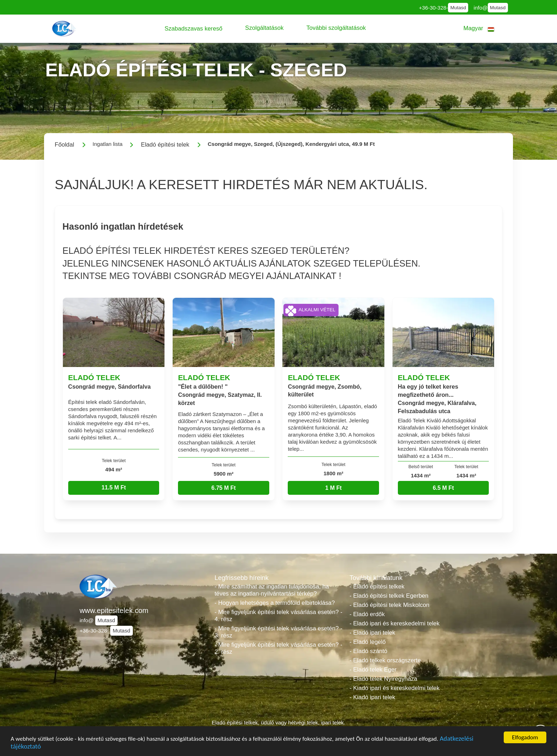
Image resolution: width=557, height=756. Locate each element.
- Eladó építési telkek (377, 587)
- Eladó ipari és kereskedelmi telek (394, 623)
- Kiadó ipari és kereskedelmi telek (394, 688)
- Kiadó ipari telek (372, 697)
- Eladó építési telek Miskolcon (390, 605)
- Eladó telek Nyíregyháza (383, 679)
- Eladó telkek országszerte (385, 660)
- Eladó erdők (367, 614)
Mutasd (458, 8)
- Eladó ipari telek (372, 633)
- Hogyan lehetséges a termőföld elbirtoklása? (275, 603)
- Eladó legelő (368, 642)
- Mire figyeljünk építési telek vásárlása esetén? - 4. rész (278, 616)
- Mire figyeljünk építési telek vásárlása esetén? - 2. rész (278, 648)
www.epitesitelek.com (114, 610)
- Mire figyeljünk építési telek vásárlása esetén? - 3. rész (278, 632)
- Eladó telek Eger (373, 670)
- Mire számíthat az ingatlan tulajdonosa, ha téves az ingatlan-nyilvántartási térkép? (272, 590)
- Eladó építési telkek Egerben (389, 596)
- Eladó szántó (368, 651)
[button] (193, 29)
